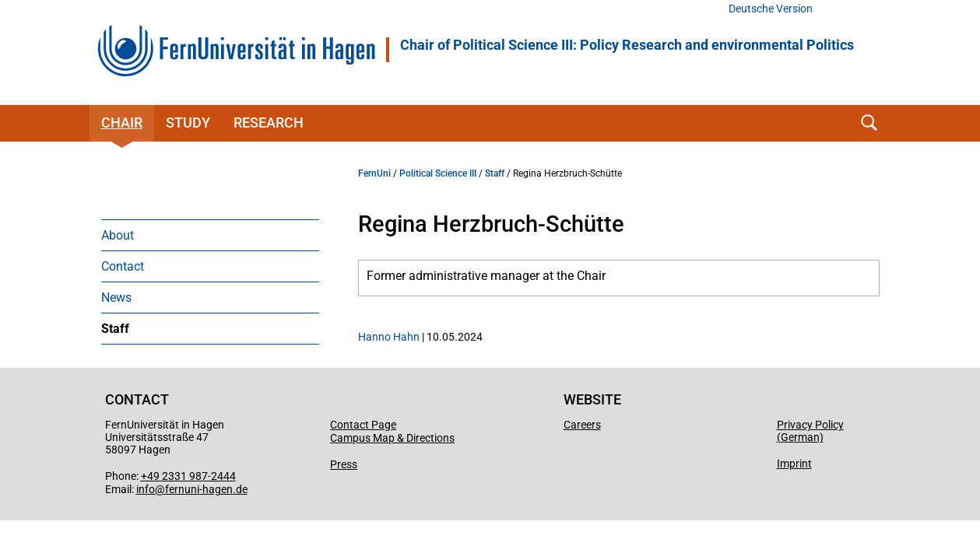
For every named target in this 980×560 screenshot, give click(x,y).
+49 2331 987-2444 (188, 476)
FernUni (374, 173)
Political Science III (438, 173)
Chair (122, 122)
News (116, 297)
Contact (123, 266)
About (118, 235)
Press (344, 464)
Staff (115, 329)
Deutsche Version (771, 9)
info (146, 489)
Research (269, 122)
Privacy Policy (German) (810, 431)
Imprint (794, 464)
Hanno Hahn (389, 337)
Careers (582, 425)
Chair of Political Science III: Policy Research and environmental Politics (627, 45)
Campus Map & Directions (392, 438)
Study (188, 122)
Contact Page (363, 425)
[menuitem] (210, 235)
